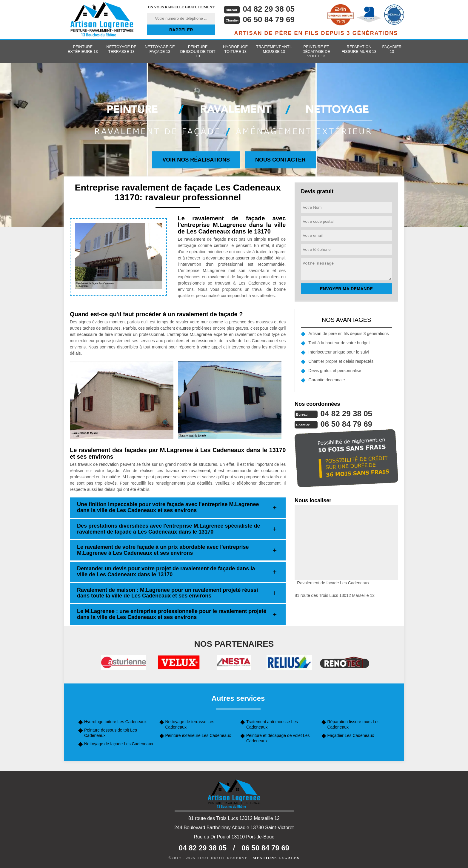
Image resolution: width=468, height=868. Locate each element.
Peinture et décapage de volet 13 (316, 51)
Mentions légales (276, 858)
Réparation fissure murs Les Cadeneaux (354, 724)
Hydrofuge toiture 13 (235, 49)
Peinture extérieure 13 (83, 49)
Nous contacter (280, 160)
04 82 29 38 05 (269, 9)
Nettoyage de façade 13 (160, 49)
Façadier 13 (392, 49)
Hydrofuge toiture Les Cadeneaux (115, 722)
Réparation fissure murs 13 (359, 49)
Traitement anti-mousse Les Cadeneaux (272, 724)
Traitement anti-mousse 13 (274, 49)
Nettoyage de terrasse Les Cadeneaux (190, 724)
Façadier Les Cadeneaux (351, 735)
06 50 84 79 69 (269, 19)
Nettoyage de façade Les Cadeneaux (119, 744)
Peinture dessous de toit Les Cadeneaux (111, 733)
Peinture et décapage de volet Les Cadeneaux (278, 738)
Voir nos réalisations (196, 160)
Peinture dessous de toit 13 (198, 51)
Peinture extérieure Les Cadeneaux (198, 735)
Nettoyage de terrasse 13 (121, 49)
